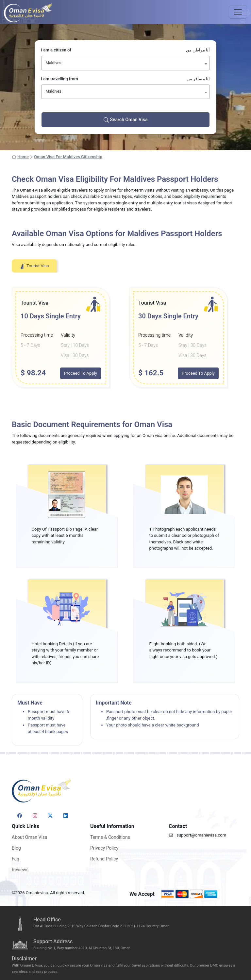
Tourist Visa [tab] (34, 266)
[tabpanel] (125, 338)
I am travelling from (126, 79)
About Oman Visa (30, 837)
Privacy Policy (104, 848)
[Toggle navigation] (238, 12)
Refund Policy (104, 859)
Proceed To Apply (81, 373)
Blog (16, 848)
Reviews (20, 870)
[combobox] (126, 63)
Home (20, 157)
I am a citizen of (126, 50)
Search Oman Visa (126, 120)
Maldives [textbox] (54, 63)
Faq (16, 859)
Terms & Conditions (110, 837)
